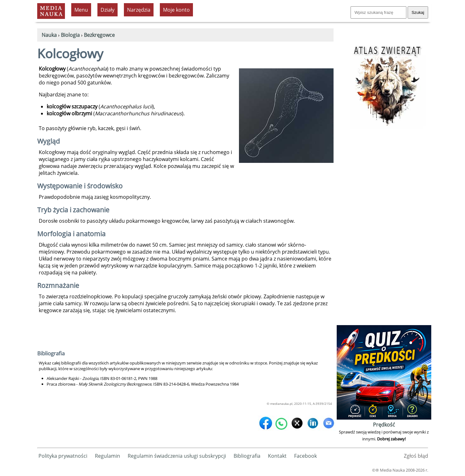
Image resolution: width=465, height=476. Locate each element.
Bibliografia (247, 456)
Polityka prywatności (63, 456)
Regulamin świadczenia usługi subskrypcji (177, 456)
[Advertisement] (384, 229)
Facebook (305, 456)
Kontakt (277, 456)
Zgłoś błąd (416, 456)
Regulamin (108, 456)
